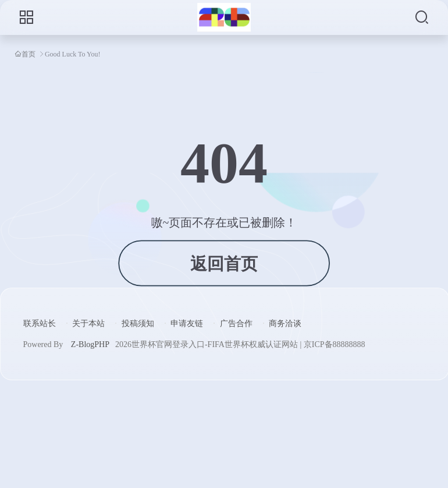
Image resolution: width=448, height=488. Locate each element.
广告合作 (236, 323)
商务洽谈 (285, 323)
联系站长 (40, 323)
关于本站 (88, 323)
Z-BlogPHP (90, 344)
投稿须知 (138, 323)
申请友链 (187, 323)
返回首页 (224, 264)
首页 (29, 54)
